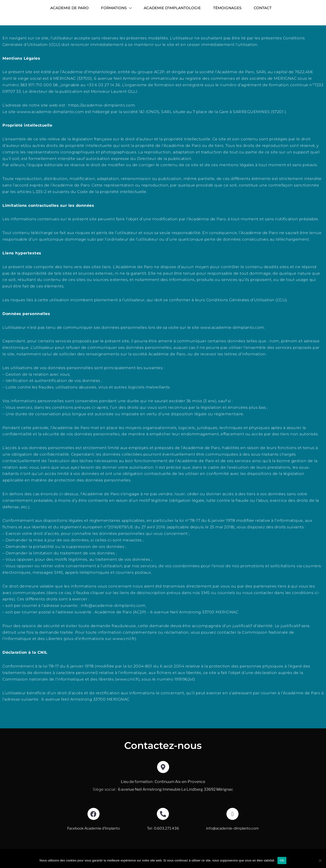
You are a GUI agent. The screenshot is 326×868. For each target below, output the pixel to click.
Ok (282, 860)
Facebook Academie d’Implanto (94, 835)
